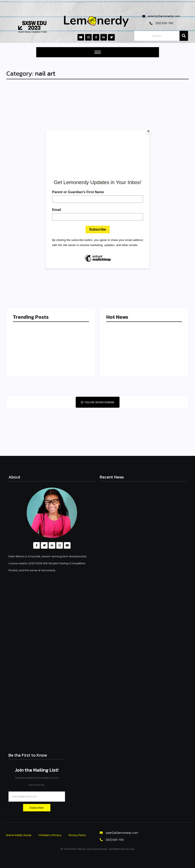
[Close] (148, 131)
